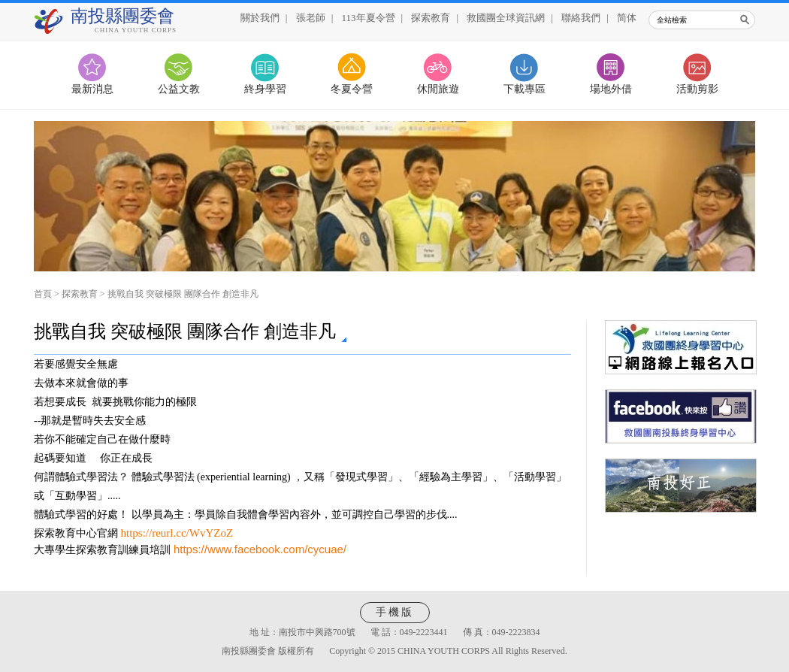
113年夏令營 (369, 18)
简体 (627, 18)
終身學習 (265, 89)
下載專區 (524, 89)
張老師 (311, 18)
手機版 (395, 612)
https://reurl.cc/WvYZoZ (177, 533)
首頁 (43, 294)
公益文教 (179, 89)
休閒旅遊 (438, 89)
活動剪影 (697, 89)
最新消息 (92, 89)
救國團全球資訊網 (506, 18)
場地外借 (611, 89)
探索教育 (431, 18)
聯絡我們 (581, 18)
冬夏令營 (352, 89)
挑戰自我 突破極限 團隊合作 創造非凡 (183, 294)
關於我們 (260, 18)
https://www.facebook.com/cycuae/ (260, 549)
